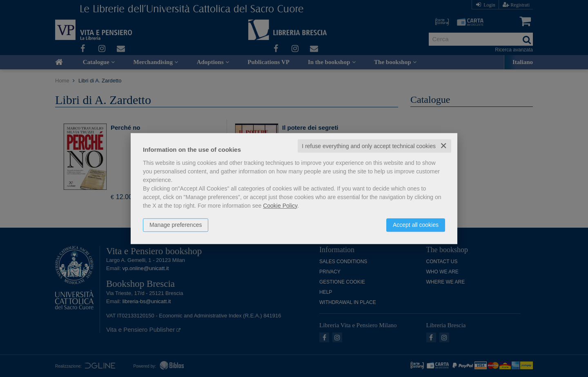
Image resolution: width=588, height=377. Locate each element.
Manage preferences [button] (176, 225)
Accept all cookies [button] (416, 225)
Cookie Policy (280, 206)
